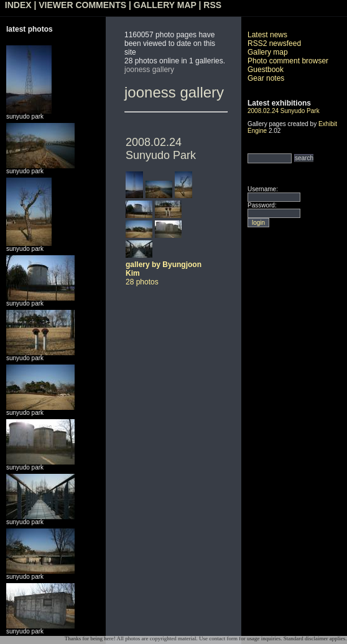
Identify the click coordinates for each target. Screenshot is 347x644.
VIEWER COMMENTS (82, 5)
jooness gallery (149, 70)
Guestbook (266, 70)
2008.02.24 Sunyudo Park (161, 149)
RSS (212, 5)
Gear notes (266, 78)
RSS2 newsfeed (274, 43)
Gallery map (268, 52)
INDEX (18, 5)
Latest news (267, 35)
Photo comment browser (288, 61)
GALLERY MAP (165, 5)
